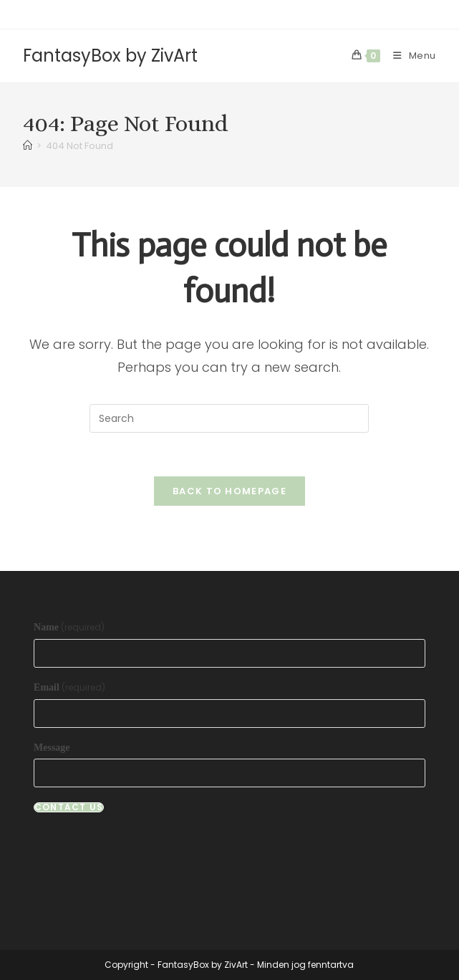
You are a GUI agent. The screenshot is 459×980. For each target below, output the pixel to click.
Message (52, 748)
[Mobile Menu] (409, 56)
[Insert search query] (229, 418)
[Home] (28, 146)
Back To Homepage (229, 491)
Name (69, 628)
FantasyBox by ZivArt (110, 56)
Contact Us (69, 807)
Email (69, 688)
